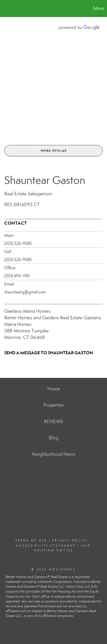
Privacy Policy (70, 541)
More (99, 8)
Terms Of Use (31, 541)
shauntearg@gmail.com (25, 292)
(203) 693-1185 (17, 276)
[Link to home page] (5, 9)
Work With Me (54, 151)
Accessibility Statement (46, 546)
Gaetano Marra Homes (27, 311)
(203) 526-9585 (18, 243)
